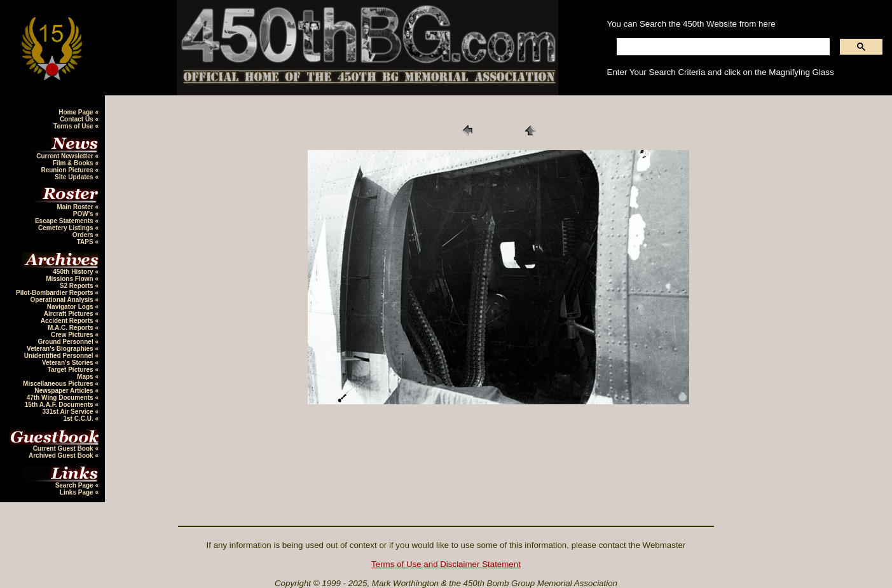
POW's (84, 214)
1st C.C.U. (79, 419)
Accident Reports (68, 321)
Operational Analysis (63, 300)
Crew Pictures (73, 335)
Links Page (78, 492)
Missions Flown (70, 279)
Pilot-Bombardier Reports (55, 293)
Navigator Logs (71, 307)
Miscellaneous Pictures (59, 384)
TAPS (86, 242)
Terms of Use (74, 126)
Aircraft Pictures (70, 314)
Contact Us (78, 119)
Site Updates (75, 177)
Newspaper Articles (65, 391)
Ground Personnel (66, 342)
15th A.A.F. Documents (60, 405)
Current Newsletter (65, 156)
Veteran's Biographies (61, 349)
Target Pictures (72, 370)
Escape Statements (65, 221)
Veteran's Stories (69, 363)
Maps (86, 377)
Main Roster (76, 207)
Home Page (77, 112)
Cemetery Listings (66, 228)
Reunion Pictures (68, 170)
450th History (74, 272)
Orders (84, 235)
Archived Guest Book (62, 455)
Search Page (75, 485)
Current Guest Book (64, 448)
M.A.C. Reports (71, 328)
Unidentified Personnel (60, 356)
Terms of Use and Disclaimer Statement (446, 564)
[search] (722, 47)
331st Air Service (68, 412)
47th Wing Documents (61, 398)
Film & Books (74, 163)
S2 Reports (78, 286)
